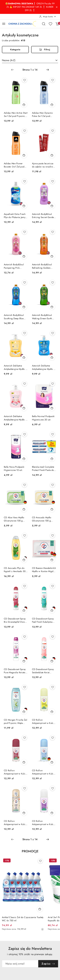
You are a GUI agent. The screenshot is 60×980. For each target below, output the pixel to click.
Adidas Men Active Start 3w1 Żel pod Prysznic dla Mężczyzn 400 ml (16, 114)
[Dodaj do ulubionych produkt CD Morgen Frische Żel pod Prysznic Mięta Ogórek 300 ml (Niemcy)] (24, 687)
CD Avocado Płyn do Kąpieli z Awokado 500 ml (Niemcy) (15, 570)
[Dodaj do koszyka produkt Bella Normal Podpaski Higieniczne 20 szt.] (52, 408)
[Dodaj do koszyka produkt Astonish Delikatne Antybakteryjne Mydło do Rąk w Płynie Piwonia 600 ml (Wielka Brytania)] (24, 408)
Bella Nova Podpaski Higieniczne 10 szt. (14, 468)
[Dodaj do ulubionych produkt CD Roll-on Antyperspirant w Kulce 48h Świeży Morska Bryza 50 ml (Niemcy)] (52, 738)
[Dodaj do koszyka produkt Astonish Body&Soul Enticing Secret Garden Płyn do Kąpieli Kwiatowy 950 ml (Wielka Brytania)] (52, 206)
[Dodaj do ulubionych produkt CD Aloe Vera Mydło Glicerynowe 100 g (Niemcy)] (24, 485)
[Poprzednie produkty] (6, 882)
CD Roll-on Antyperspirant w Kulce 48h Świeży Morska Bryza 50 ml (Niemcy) (43, 772)
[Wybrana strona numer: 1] (30, 70)
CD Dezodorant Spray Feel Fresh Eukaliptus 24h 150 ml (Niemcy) (43, 620)
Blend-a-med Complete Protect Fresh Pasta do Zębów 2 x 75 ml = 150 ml (44, 468)
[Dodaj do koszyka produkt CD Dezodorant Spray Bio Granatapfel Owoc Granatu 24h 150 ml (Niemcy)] (24, 610)
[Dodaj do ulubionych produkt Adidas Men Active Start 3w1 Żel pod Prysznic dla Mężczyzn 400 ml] (24, 80)
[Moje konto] (48, 17)
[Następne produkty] (54, 882)
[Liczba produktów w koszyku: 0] (57, 24)
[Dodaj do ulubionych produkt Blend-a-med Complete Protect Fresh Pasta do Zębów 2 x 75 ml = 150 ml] (52, 434)
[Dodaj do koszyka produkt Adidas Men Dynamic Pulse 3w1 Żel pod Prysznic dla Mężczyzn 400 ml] (52, 105)
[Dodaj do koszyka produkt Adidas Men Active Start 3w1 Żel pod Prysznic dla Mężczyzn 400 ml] (24, 105)
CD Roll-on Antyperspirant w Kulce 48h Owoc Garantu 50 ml (15, 772)
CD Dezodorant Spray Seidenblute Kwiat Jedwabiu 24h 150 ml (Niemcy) (43, 671)
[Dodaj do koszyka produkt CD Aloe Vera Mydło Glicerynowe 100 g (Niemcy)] (24, 509)
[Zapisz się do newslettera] (20, 964)
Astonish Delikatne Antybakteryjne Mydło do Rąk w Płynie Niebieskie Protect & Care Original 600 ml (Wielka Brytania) (44, 367)
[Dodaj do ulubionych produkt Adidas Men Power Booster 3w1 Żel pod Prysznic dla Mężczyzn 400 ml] (24, 131)
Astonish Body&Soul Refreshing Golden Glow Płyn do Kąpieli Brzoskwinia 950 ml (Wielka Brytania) (42, 266)
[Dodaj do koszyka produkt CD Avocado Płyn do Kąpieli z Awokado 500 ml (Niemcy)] (24, 560)
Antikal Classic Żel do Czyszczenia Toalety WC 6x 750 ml (23, 919)
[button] (30, 853)
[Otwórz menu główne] (4, 24)
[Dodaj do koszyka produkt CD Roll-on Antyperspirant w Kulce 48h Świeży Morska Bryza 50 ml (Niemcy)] (52, 762)
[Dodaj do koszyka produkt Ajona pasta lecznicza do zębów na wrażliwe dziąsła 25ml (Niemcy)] (52, 155)
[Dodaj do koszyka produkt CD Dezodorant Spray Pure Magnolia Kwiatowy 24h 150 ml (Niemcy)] (24, 661)
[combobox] (30, 60)
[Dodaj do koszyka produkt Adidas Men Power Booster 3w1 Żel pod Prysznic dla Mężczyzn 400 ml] (24, 155)
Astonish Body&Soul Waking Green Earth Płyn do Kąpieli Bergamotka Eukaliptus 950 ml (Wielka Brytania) (43, 317)
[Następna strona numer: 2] (48, 70)
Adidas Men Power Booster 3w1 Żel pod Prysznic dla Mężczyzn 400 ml (15, 165)
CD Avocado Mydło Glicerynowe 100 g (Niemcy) (42, 519)
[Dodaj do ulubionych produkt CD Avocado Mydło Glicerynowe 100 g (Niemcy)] (52, 485)
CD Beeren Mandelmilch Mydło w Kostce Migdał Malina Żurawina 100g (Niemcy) (44, 570)
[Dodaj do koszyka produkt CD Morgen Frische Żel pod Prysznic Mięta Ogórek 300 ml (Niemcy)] (24, 712)
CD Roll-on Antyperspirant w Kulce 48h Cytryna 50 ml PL (43, 721)
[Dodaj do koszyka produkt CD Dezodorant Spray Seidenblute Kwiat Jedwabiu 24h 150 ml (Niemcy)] (52, 661)
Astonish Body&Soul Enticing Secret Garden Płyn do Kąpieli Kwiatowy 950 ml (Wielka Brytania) (44, 216)
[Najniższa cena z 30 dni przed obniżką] (42, 929)
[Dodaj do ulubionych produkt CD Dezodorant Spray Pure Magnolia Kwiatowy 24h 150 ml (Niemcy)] (24, 637)
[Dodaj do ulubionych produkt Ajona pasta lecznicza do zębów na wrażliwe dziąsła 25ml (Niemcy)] (52, 131)
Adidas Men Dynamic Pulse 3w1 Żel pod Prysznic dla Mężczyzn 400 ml (43, 114)
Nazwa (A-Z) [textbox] (9, 60)
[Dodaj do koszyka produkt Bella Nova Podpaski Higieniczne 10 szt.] (24, 459)
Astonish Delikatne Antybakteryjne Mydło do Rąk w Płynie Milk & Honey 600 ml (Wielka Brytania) (16, 367)
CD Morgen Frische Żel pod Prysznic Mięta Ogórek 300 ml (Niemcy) (15, 721)
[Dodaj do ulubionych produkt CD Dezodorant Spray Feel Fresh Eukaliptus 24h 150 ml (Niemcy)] (52, 586)
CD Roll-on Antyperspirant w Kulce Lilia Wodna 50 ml (43, 823)
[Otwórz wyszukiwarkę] (44, 24)
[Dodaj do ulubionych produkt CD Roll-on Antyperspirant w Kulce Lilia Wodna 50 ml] (52, 788)
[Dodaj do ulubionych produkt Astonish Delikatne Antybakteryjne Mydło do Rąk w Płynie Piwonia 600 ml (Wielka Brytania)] (24, 384)
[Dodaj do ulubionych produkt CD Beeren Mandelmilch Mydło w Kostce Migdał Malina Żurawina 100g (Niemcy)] (52, 535)
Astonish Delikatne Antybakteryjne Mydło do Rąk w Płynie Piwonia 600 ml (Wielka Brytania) (16, 418)
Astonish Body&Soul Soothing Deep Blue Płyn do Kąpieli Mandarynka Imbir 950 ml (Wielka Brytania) (15, 317)
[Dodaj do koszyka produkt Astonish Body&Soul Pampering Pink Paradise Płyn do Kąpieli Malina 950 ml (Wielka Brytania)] (24, 256)
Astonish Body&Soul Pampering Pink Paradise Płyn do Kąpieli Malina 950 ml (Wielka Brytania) (15, 266)
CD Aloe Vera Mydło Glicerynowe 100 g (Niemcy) (14, 519)
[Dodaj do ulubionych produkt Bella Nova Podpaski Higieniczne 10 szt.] (24, 434)
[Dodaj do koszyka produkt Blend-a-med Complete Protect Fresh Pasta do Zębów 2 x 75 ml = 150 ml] (52, 459)
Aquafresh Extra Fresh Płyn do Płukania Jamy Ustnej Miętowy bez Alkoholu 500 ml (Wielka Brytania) (15, 216)
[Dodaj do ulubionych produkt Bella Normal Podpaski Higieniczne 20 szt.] (52, 384)
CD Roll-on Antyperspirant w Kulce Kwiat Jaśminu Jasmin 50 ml (16, 823)
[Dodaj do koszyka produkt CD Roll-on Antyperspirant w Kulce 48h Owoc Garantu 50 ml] (24, 762)
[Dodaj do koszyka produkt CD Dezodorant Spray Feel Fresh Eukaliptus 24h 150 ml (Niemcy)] (52, 610)
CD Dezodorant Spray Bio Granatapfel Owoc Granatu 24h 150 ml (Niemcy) (15, 620)
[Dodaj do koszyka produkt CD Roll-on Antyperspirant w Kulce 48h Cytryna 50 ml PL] (52, 712)
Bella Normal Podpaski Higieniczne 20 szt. (43, 418)
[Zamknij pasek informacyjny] (57, 7)
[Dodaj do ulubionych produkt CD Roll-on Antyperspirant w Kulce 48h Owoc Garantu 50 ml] (24, 738)
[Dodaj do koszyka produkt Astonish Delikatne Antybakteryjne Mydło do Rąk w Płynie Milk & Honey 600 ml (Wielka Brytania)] (24, 357)
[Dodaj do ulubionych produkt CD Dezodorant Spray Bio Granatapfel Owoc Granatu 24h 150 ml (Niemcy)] (24, 586)
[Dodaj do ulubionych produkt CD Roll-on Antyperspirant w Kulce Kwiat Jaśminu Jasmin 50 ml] (24, 788)
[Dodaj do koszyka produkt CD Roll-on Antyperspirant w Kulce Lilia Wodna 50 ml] (52, 813)
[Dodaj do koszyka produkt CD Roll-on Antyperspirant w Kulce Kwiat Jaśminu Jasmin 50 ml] (24, 813)
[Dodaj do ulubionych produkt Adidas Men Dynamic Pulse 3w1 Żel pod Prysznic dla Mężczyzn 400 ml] (52, 80)
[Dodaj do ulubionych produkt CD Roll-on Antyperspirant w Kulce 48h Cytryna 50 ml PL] (52, 687)
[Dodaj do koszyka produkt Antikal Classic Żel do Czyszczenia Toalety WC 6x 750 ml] (40, 909)
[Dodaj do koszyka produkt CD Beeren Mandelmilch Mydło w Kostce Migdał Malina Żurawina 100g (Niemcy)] (52, 560)
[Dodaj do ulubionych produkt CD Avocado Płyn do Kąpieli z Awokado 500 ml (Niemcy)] (24, 535)
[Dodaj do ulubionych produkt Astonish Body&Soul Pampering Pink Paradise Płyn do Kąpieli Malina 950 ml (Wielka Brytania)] (24, 232)
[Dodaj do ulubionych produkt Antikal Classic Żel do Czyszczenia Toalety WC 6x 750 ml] (40, 861)
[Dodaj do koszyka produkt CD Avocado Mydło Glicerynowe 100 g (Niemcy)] (52, 509)
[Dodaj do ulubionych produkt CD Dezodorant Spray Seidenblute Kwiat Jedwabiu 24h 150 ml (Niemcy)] (52, 637)
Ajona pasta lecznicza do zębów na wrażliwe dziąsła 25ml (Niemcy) (43, 165)
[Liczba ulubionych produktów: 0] (50, 24)
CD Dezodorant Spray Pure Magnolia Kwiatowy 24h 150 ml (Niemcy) (16, 671)
